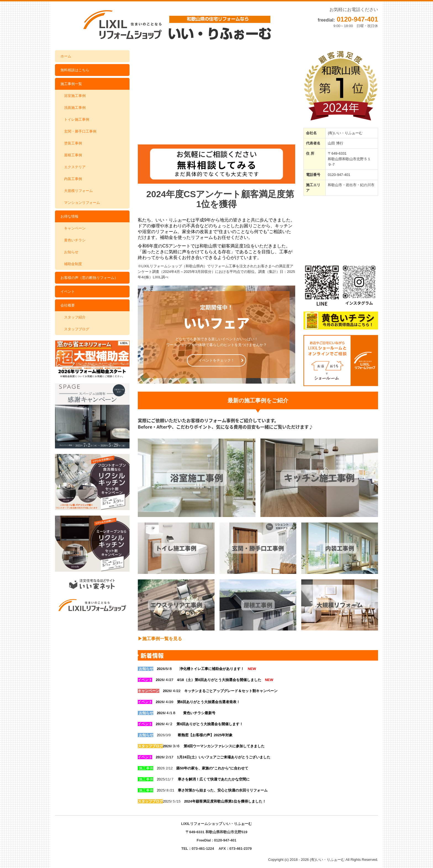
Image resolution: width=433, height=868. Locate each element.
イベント (68, 291)
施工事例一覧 (71, 84)
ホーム (66, 56)
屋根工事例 (73, 155)
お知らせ (71, 252)
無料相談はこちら (75, 70)
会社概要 (68, 305)
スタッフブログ (77, 329)
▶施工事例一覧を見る (160, 639)
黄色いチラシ (75, 240)
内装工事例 (73, 179)
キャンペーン (75, 228)
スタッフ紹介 (75, 317)
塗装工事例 (73, 143)
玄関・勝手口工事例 (80, 131)
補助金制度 (73, 264)
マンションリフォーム (82, 203)
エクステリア (75, 167)
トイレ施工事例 (77, 119)
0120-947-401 (357, 19)
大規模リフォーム (78, 191)
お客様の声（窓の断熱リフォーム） (89, 278)
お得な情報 (69, 216)
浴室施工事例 (75, 96)
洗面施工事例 (75, 108)
